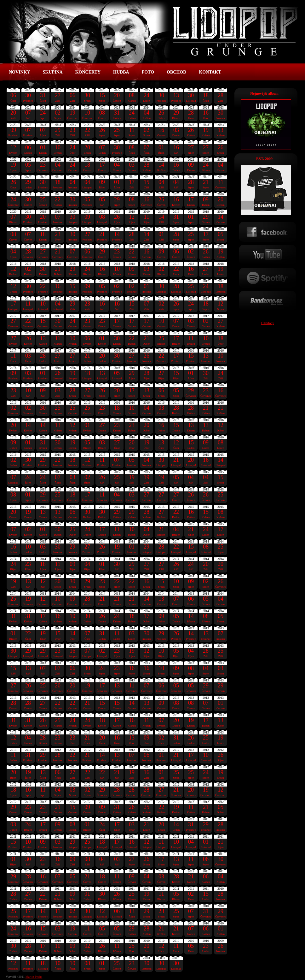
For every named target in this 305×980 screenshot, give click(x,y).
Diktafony (268, 323)
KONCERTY (88, 72)
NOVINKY (20, 72)
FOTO (148, 72)
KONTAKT (210, 72)
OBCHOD (176, 72)
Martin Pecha (34, 977)
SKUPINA (53, 72)
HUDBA (121, 72)
